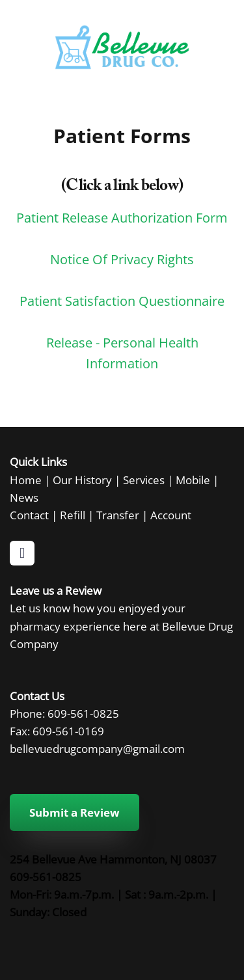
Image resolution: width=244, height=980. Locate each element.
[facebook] (22, 553)
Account (171, 515)
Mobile (193, 480)
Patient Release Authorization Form (122, 217)
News (24, 497)
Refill (73, 515)
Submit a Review (75, 812)
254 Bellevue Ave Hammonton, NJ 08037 (113, 859)
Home (26, 480)
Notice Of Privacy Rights (122, 259)
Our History (82, 480)
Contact (29, 515)
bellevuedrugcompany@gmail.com (97, 748)
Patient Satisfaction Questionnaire (122, 301)
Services (144, 480)
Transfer (118, 515)
